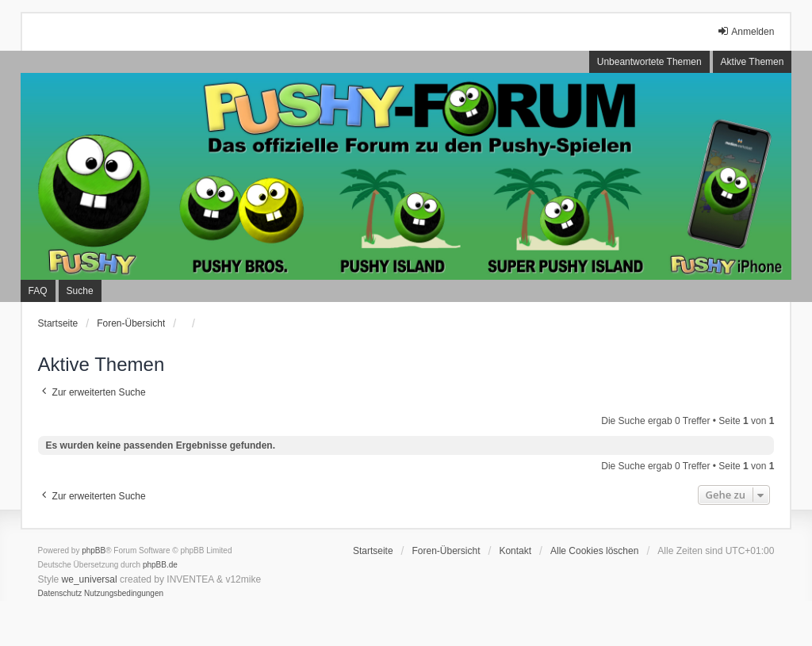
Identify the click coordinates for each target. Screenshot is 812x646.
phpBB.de (160, 565)
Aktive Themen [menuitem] (753, 62)
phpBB (94, 550)
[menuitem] (60, 594)
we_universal (90, 579)
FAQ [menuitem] (38, 291)
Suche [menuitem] (80, 291)
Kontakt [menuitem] (515, 551)
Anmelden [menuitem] (745, 31)
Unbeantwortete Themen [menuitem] (649, 62)
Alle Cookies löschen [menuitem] (594, 551)
